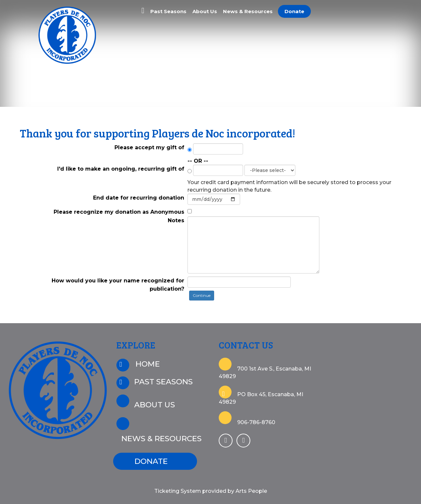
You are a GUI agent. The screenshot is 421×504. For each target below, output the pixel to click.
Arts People (251, 491)
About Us (205, 11)
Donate (294, 11)
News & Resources (248, 11)
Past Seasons (168, 11)
